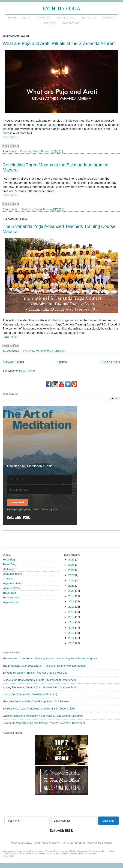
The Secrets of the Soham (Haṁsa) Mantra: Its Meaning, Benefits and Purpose (50, 658)
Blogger (106, 843)
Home (12, 17)
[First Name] (40, 479)
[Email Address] (40, 490)
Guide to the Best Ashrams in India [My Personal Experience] (39, 680)
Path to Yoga (62, 9)
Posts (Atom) (27, 371)
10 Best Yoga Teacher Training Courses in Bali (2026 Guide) (39, 709)
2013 (72, 627)
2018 (72, 601)
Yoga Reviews (11, 588)
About (26, 17)
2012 (72, 633)
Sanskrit (109, 17)
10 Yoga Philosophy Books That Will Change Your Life (35, 673)
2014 (72, 622)
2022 (72, 580)
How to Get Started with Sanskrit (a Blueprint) (30, 694)
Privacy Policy (8, 856)
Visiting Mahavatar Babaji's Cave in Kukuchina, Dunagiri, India (40, 687)
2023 (72, 575)
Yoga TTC (44, 17)
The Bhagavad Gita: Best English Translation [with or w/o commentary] (45, 666)
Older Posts (110, 362)
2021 (72, 586)
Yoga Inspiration (12, 574)
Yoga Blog (9, 559)
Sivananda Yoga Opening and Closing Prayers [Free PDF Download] (44, 723)
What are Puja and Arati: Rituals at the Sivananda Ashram (59, 43)
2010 (72, 643)
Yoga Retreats (11, 597)
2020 (72, 591)
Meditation (88, 17)
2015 (72, 617)
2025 (72, 565)
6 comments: (11, 209)
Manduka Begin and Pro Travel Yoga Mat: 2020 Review (36, 701)
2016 (72, 612)
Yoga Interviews (12, 583)
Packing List (65, 17)
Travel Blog (9, 564)
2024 (72, 570)
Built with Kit (19, 518)
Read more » (10, 137)
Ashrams (8, 578)
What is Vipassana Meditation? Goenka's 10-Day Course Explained (43, 716)
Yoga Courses (11, 602)
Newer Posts (13, 362)
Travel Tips (9, 593)
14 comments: (11, 351)
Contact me (71, 23)
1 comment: (10, 151)
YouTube (50, 23)
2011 (72, 638)
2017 (72, 607)
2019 (72, 596)
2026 (72, 559)
